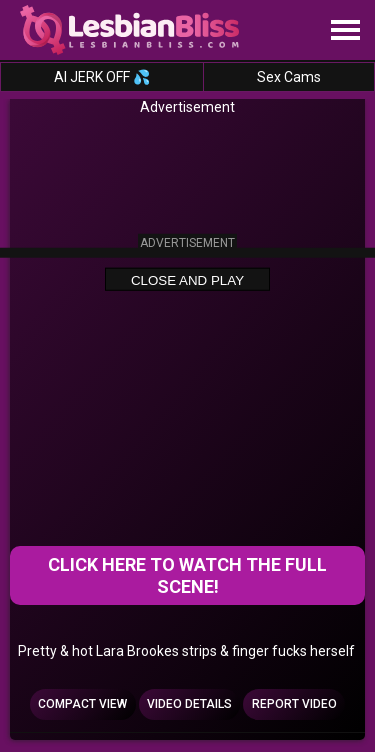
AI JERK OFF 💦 (102, 77)
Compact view (82, 704)
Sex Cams (289, 77)
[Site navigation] (345, 31)
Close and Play (187, 279)
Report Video (294, 704)
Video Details (189, 704)
